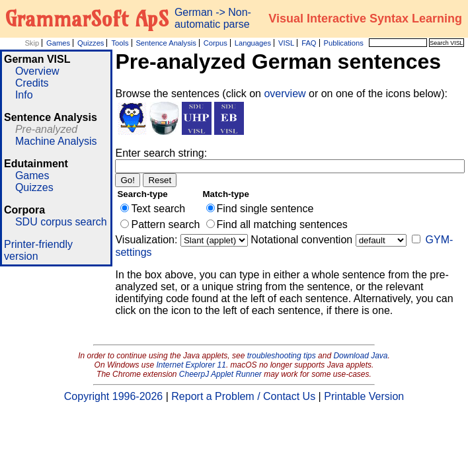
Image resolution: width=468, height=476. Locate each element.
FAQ (309, 43)
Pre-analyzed (46, 129)
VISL (286, 43)
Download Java (360, 356)
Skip (32, 43)
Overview (37, 71)
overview (286, 94)
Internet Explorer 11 (191, 365)
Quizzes (91, 43)
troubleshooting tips (282, 356)
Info (24, 95)
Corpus (215, 43)
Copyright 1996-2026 (113, 396)
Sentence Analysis (166, 43)
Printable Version (364, 396)
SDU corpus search (61, 222)
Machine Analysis (56, 141)
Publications (343, 43)
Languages (253, 43)
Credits (32, 83)
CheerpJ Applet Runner (220, 374)
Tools (120, 43)
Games (58, 43)
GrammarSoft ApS (87, 19)
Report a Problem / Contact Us (243, 396)
